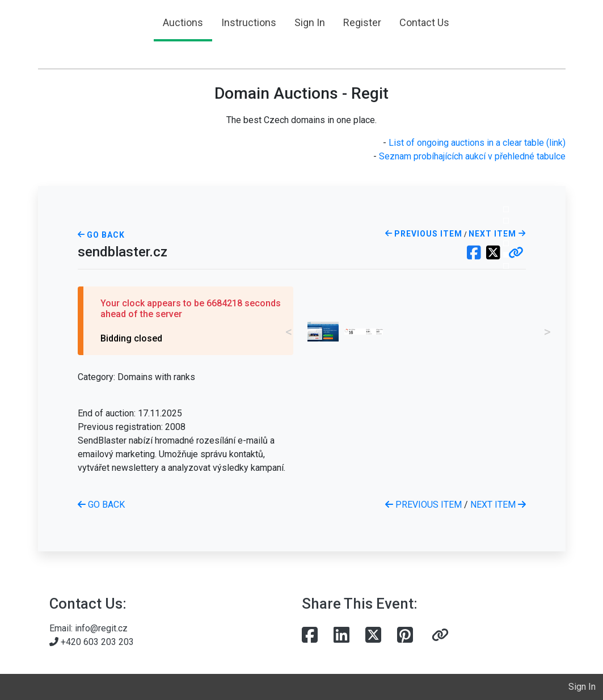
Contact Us (424, 22)
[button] (516, 254)
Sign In (310, 22)
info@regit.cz (101, 628)
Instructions (249, 22)
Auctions (183, 22)
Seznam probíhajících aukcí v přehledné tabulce (472, 156)
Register (362, 22)
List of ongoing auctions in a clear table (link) (477, 143)
